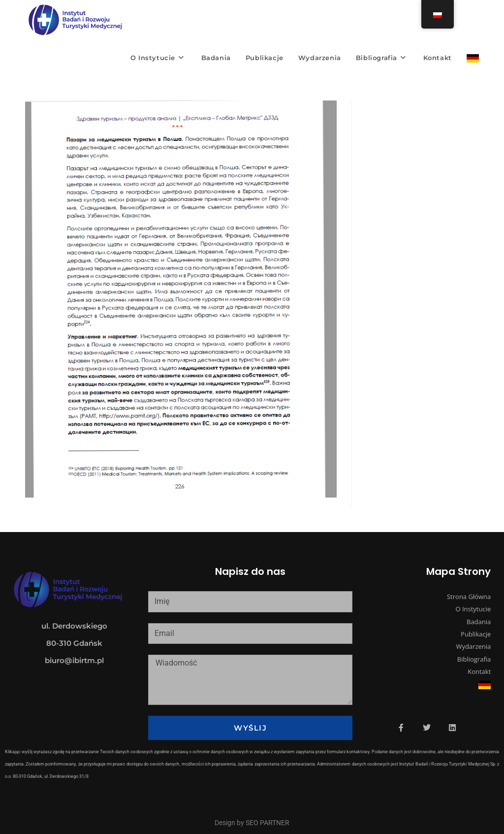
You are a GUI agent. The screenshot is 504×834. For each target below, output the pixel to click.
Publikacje (476, 634)
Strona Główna (469, 597)
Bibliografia (474, 659)
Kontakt (479, 671)
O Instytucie (473, 609)
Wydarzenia (473, 646)
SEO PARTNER (268, 823)
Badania (479, 622)
